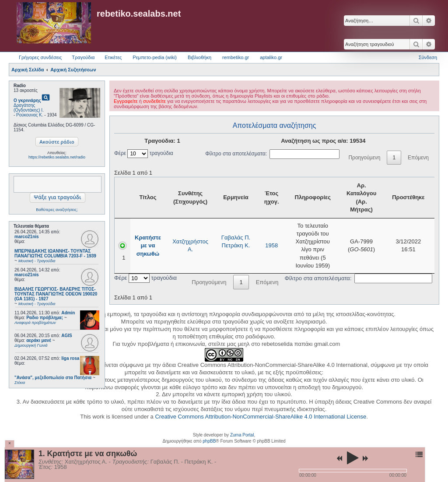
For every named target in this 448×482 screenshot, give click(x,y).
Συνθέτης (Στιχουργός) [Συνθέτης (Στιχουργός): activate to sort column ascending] (190, 197)
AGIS (66, 336)
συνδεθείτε (154, 101)
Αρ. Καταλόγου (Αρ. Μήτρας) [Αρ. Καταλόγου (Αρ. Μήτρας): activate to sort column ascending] (361, 197)
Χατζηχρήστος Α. (190, 245)
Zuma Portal (242, 435)
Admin (68, 313)
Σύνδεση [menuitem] (428, 57)
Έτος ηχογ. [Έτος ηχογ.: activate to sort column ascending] (272, 197)
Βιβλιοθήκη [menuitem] (199, 57)
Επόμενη (418, 158)
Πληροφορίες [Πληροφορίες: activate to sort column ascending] (313, 197)
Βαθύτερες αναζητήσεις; (57, 210)
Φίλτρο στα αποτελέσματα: (272, 154)
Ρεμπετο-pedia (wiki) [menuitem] (155, 57)
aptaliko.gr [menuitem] (271, 57)
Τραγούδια (83, 57)
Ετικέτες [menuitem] (113, 57)
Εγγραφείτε (126, 101)
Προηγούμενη (364, 158)
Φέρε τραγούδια (144, 153)
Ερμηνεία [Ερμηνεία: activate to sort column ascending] (236, 197)
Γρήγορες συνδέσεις (40, 57)
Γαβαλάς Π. (236, 237)
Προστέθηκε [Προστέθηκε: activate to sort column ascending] (408, 197)
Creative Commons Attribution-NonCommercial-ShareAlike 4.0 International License (261, 417)
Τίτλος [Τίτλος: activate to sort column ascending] (148, 197)
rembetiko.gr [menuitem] (236, 57)
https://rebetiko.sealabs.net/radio (57, 157)
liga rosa (70, 358)
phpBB (209, 441)
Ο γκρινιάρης (27, 100)
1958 (271, 245)
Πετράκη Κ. (236, 245)
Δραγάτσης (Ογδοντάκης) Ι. (29, 108)
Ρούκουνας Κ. (30, 115)
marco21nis (27, 237)
